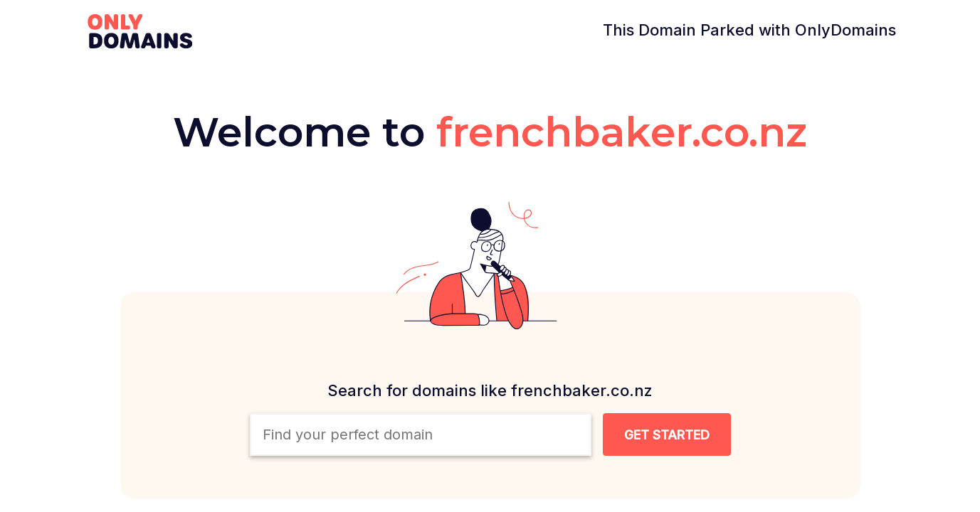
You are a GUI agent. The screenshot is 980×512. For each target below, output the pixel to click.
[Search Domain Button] (667, 434)
